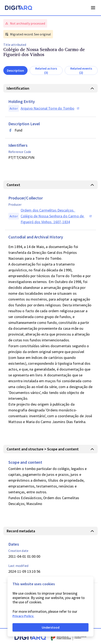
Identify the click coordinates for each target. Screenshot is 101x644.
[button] (50, 88)
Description (15, 70)
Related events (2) (81, 70)
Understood (51, 627)
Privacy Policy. (23, 616)
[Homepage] (19, 8)
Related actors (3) (46, 70)
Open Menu (93, 8)
